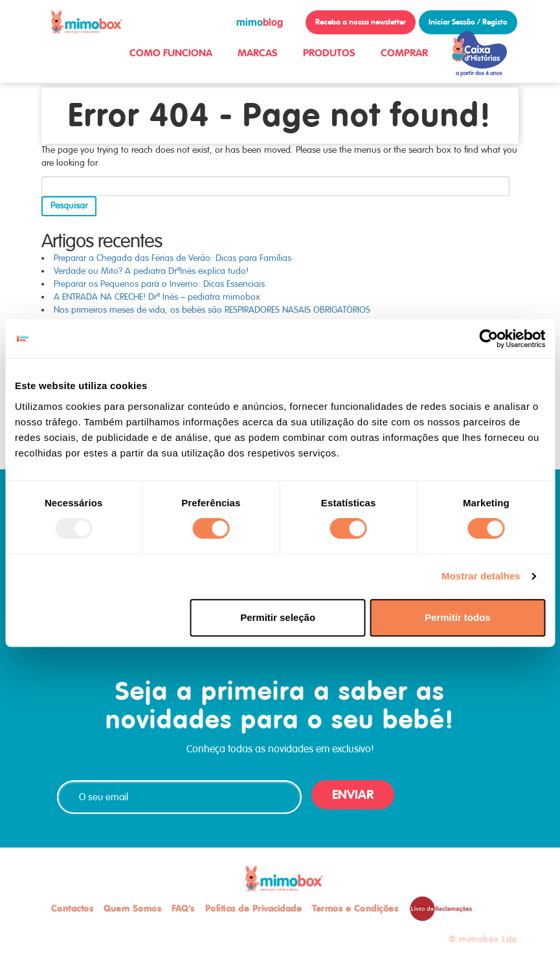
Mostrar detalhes (481, 576)
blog (260, 22)
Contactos (73, 908)
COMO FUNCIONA (171, 53)
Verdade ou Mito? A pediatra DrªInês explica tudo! (151, 271)
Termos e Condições (355, 908)
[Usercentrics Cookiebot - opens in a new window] (488, 339)
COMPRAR (404, 53)
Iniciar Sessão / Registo (468, 22)
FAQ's (183, 908)
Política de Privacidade (254, 908)
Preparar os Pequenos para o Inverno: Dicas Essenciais (159, 284)
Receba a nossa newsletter (361, 22)
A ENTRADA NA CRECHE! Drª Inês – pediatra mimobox (157, 297)
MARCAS (258, 53)
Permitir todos (458, 617)
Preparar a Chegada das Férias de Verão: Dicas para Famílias (173, 258)
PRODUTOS (329, 53)
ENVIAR (353, 795)
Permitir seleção (278, 617)
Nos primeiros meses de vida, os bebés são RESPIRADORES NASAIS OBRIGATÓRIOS (212, 310)
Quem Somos (132, 908)
